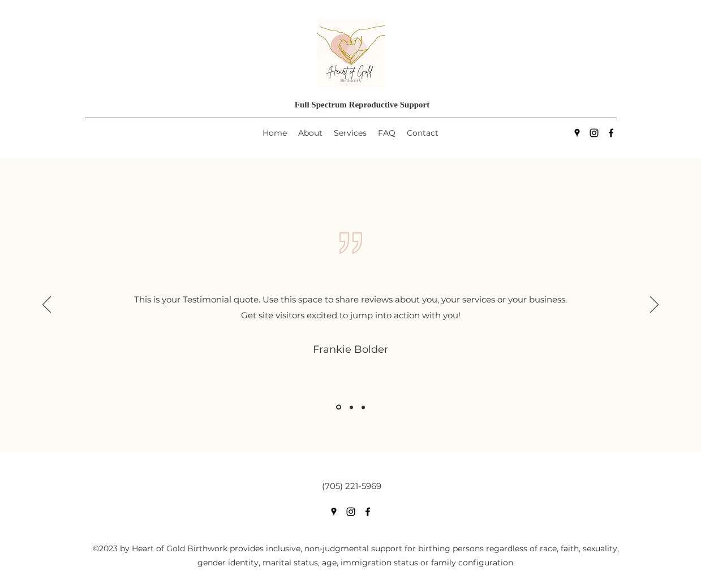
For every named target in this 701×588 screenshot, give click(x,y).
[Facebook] (611, 133)
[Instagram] (594, 133)
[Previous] (47, 305)
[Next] (654, 305)
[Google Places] (577, 133)
